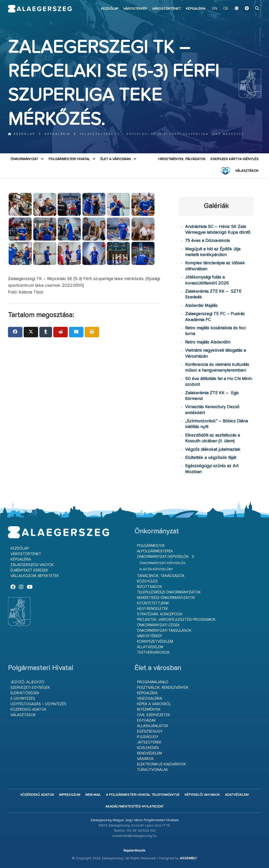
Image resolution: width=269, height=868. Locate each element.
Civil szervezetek (154, 715)
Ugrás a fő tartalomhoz (249, 2)
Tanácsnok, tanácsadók (161, 576)
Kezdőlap (110, 9)
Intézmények (149, 710)
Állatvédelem (150, 647)
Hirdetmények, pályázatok (182, 159)
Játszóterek (149, 742)
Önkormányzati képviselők (163, 557)
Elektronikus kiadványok (162, 764)
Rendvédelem (149, 753)
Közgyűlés (147, 581)
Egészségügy (150, 731)
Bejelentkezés (134, 851)
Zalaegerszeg (40, 9)
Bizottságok (150, 587)
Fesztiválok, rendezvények (163, 688)
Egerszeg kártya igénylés (235, 159)
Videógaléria (150, 699)
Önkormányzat (24, 159)
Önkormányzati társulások (164, 631)
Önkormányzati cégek (158, 625)
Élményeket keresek (29, 570)
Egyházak (146, 721)
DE (226, 9)
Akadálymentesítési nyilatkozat (134, 807)
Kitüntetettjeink (153, 603)
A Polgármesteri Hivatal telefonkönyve (143, 795)
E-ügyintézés (23, 699)
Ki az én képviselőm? (156, 569)
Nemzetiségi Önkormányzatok (166, 598)
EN (215, 9)
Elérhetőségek (25, 693)
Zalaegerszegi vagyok (32, 565)
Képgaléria (196, 9)
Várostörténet (166, 9)
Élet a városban (116, 159)
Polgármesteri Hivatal (69, 159)
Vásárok (145, 759)
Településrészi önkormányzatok (169, 592)
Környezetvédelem (155, 642)
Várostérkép (135, 9)
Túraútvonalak (153, 770)
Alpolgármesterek (155, 551)
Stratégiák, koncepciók (160, 614)
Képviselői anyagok (202, 795)
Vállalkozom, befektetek (35, 576)
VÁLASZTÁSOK (247, 171)
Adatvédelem (237, 795)
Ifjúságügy (148, 737)
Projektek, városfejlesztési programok (176, 620)
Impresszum (70, 795)
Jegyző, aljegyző (27, 682)
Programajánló (153, 682)
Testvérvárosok (153, 653)
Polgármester (151, 546)
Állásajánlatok (153, 726)
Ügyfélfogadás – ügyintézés (38, 704)
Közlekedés (148, 748)
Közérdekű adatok (29, 710)
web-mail (93, 795)
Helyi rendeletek (153, 609)
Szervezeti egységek (30, 688)
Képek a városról (154, 704)
